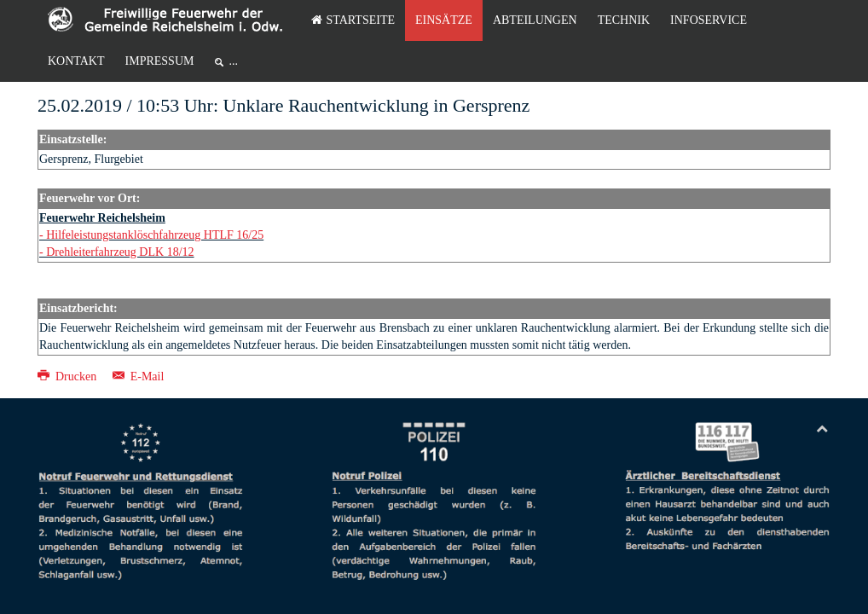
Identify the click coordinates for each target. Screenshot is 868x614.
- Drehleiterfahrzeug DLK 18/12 (117, 252)
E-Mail (139, 377)
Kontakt (76, 61)
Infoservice (709, 20)
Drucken (69, 377)
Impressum (160, 61)
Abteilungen (535, 20)
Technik (624, 20)
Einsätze (444, 20)
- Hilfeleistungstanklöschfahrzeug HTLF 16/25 (151, 235)
